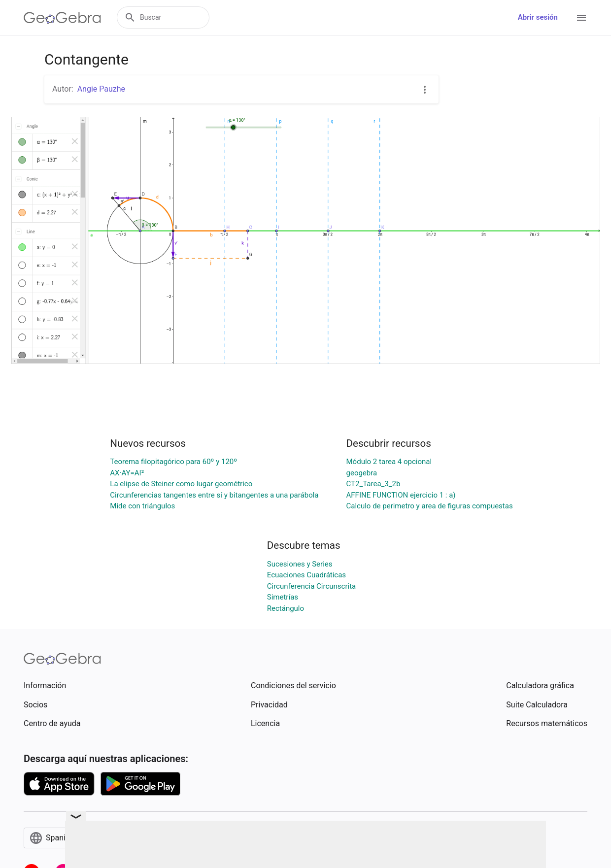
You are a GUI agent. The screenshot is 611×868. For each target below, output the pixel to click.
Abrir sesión (538, 17)
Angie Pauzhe (101, 89)
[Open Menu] (581, 18)
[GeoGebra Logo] (62, 18)
